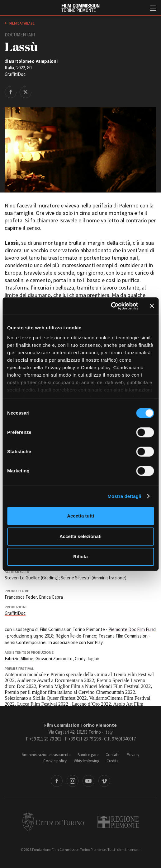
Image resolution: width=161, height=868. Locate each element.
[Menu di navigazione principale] (153, 9)
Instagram (73, 781)
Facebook (57, 781)
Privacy (133, 755)
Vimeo (104, 781)
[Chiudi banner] (152, 306)
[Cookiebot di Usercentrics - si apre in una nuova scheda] (111, 306)
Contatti (113, 755)
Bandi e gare (88, 755)
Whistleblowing (87, 761)
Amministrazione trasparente (46, 755)
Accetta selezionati (80, 536)
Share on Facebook (11, 91)
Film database (22, 23)
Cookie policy (55, 761)
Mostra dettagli (124, 496)
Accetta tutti (80, 516)
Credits (112, 761)
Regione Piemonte (118, 822)
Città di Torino (53, 822)
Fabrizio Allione (19, 659)
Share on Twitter (26, 91)
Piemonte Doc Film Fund (132, 629)
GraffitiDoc (15, 613)
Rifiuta (80, 557)
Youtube (88, 781)
